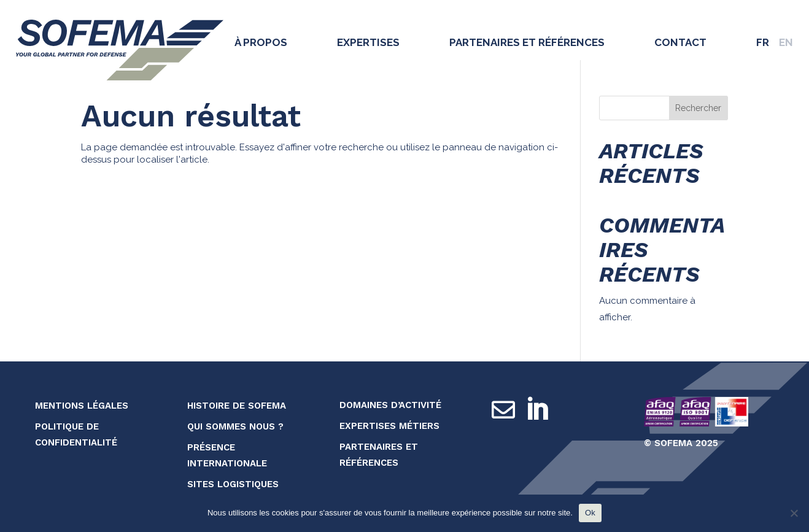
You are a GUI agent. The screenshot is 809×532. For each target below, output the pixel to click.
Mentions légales (82, 406)
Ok (590, 513)
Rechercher (698, 108)
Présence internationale (227, 455)
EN (786, 42)
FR (763, 42)
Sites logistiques (233, 484)
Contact (680, 42)
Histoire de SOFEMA (237, 406)
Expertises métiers (389, 426)
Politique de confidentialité (76, 434)
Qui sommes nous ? (235, 426)
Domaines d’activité (390, 405)
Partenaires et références (527, 42)
